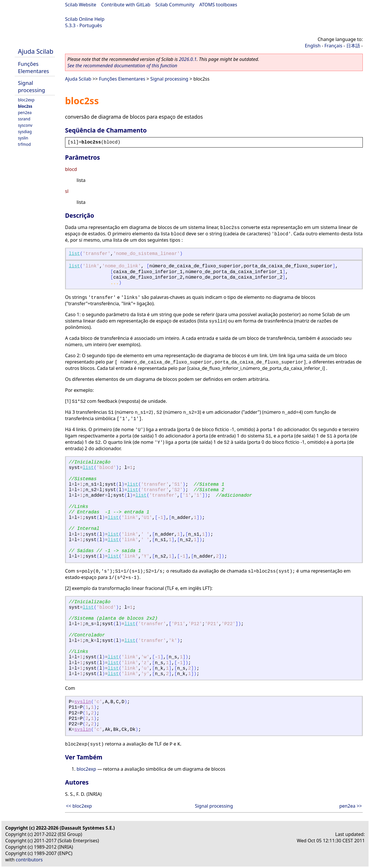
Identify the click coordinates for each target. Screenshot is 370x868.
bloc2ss (25, 106)
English (312, 46)
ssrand (24, 119)
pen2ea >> (351, 806)
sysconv (25, 125)
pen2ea (25, 112)
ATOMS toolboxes (218, 5)
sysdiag (25, 132)
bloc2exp (26, 100)
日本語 (353, 46)
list (74, 254)
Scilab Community (175, 5)
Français (333, 46)
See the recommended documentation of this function (122, 66)
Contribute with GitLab (126, 5)
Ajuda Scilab (36, 51)
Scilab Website (81, 5)
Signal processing (32, 86)
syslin (23, 138)
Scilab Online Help (85, 19)
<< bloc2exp (79, 806)
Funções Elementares (34, 67)
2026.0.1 (188, 59)
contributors (29, 860)
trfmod (24, 144)
